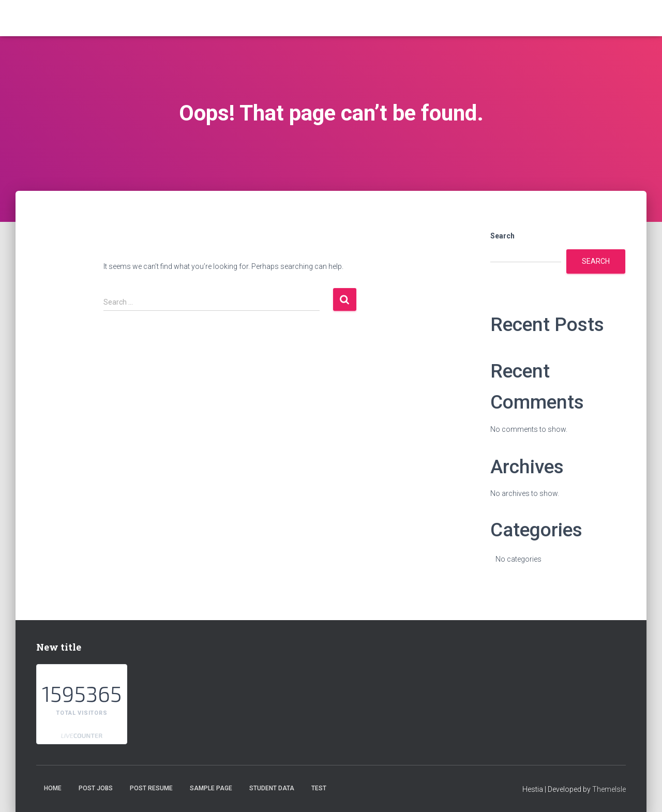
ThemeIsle (609, 789)
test (319, 788)
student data (272, 788)
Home (53, 788)
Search (502, 236)
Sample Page (211, 788)
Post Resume (151, 788)
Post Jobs (96, 788)
